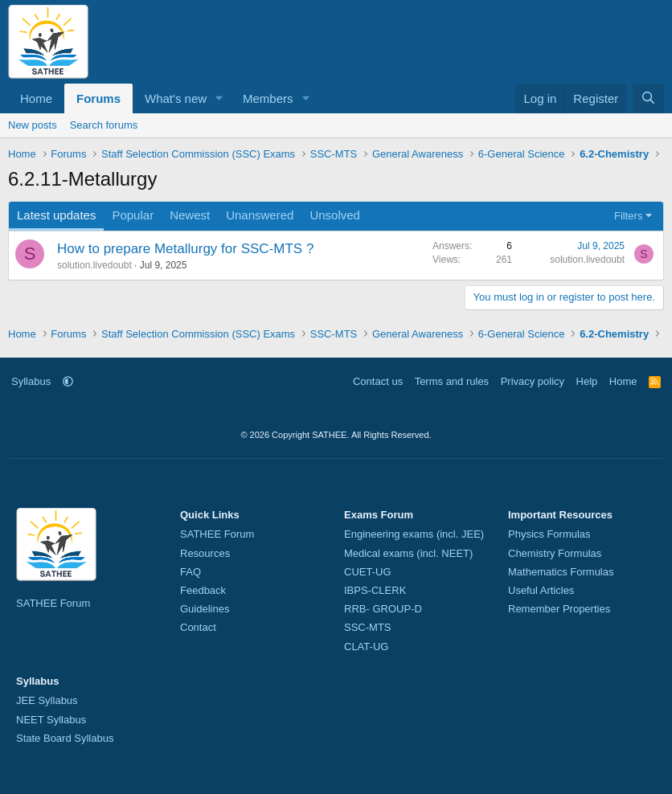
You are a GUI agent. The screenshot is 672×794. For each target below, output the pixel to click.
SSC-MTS (368, 627)
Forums (98, 98)
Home (36, 98)
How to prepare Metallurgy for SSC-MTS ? (185, 249)
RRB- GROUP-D (383, 609)
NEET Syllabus (51, 720)
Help (587, 381)
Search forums (104, 125)
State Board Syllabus (65, 738)
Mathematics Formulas (561, 572)
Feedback (203, 590)
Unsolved (335, 215)
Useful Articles (541, 590)
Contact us (378, 381)
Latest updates (56, 215)
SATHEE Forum (53, 603)
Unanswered (260, 215)
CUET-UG (368, 572)
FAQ (191, 572)
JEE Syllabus (47, 700)
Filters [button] (628, 216)
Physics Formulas (549, 534)
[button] (219, 98)
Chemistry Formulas (555, 553)
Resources (205, 553)
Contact (198, 627)
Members (268, 98)
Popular (133, 215)
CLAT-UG (366, 647)
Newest (190, 215)
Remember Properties (559, 609)
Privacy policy (533, 381)
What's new (176, 98)
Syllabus (31, 381)
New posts (33, 125)
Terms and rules (452, 381)
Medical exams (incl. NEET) (408, 553)
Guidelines (205, 609)
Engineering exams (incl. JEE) (414, 534)
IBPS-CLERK (375, 590)
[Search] (648, 98)
